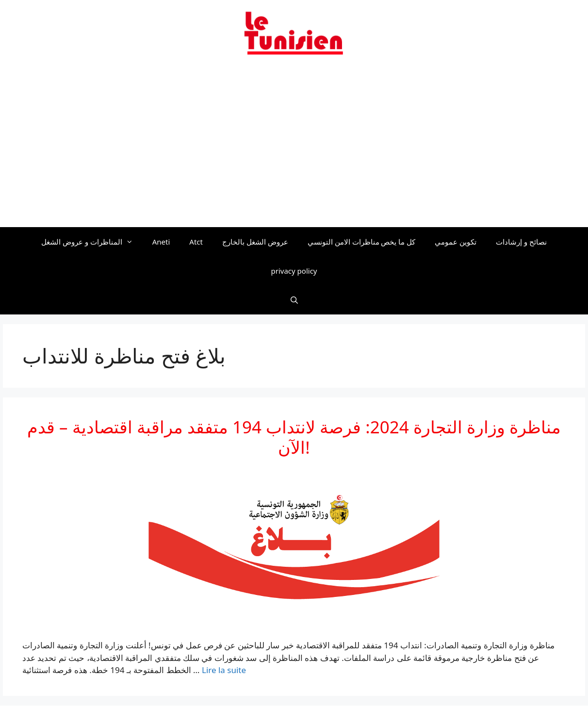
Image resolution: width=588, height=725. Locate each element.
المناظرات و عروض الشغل (92, 242)
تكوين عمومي (456, 242)
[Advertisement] (294, 147)
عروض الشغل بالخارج (255, 242)
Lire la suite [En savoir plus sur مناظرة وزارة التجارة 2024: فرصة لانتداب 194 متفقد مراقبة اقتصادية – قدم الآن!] (224, 670)
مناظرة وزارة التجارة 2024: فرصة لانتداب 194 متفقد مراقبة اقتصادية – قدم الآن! (294, 437)
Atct (196, 242)
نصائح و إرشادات (521, 242)
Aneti (161, 242)
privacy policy (294, 271)
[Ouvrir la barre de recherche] (294, 300)
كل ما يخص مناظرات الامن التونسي (362, 242)
